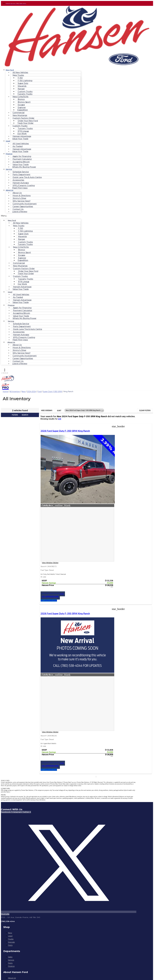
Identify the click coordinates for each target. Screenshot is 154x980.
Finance (9, 154)
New (24, 392)
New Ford (10, 70)
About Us (9, 190)
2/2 (60, 419)
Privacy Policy (69, 823)
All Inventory (15, 392)
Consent (9, 919)
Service (9, 169)
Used (8, 141)
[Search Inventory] (18, 829)
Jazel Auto (94, 826)
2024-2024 (32, 392)
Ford (39, 392)
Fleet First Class (20, 188)
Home (5, 392)
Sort (59, 411)
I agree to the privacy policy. (19, 921)
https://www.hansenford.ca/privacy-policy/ (25, 939)
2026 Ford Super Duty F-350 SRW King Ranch (53, 434)
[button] (41, 216)
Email (8, 946)
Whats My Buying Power (24, 167)
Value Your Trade (20, 139)
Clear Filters (145, 410)
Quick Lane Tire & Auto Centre (27, 177)
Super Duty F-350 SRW (52, 392)
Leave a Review (20, 212)
